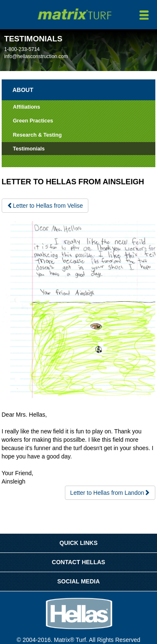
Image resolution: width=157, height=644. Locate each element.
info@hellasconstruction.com (36, 56)
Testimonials (29, 149)
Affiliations (27, 107)
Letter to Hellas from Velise (45, 206)
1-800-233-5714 (22, 49)
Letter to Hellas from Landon (110, 493)
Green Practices (33, 121)
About (23, 90)
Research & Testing (37, 135)
